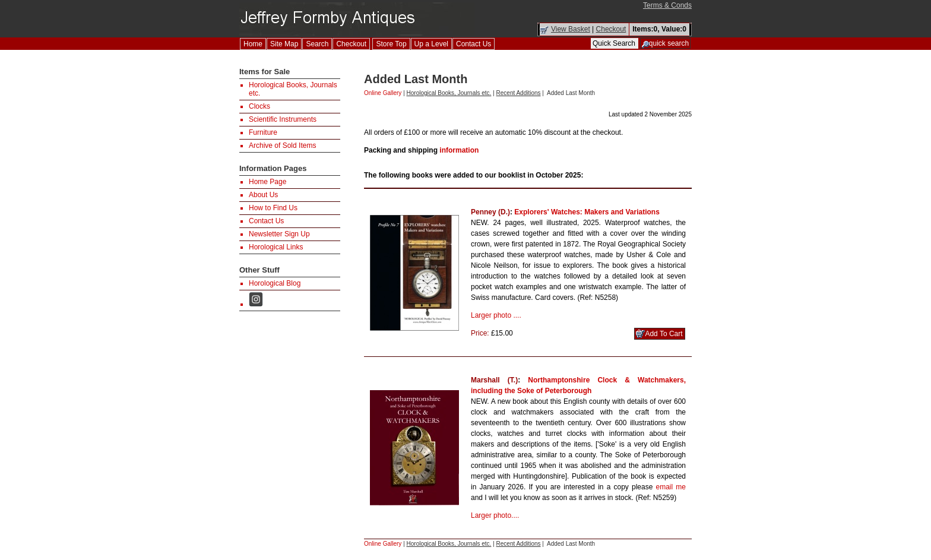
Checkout (611, 29)
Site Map (284, 44)
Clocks (259, 106)
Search (317, 44)
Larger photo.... (495, 515)
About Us (263, 195)
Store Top (391, 44)
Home (253, 44)
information (459, 150)
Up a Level (431, 44)
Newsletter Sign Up (279, 234)
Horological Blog (275, 283)
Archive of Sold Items (282, 145)
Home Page (267, 182)
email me (671, 487)
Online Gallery (383, 93)
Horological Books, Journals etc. (449, 93)
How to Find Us (273, 208)
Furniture (263, 132)
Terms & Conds (667, 5)
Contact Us (474, 44)
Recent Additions (519, 93)
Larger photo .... (496, 315)
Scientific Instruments (283, 119)
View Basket (571, 29)
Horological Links (276, 247)
